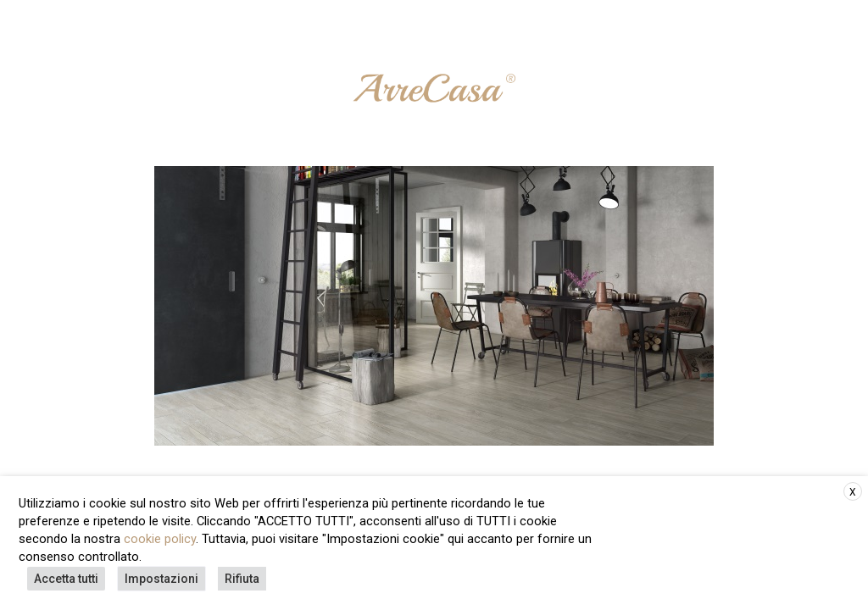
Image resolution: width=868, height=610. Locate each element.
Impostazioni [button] (161, 579)
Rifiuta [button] (242, 579)
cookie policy (160, 539)
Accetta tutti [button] (66, 579)
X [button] (853, 492)
